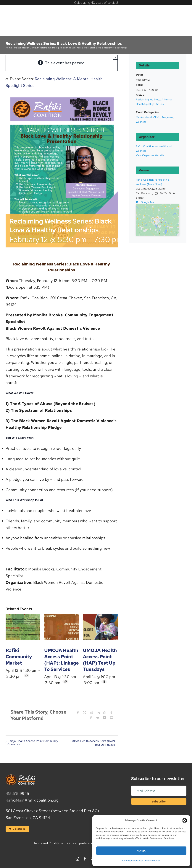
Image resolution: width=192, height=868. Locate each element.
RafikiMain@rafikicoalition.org (32, 800)
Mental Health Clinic (148, 117)
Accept (141, 850)
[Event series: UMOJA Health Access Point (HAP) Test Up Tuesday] (104, 682)
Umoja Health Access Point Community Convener (33, 743)
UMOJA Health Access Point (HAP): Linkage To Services (62, 660)
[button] (185, 820)
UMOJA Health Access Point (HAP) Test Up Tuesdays (100, 660)
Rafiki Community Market (19, 657)
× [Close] (115, 57)
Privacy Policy (152, 861)
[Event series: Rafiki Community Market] (27, 675)
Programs (167, 117)
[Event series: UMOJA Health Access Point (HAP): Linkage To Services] (65, 682)
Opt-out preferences (132, 861)
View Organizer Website (150, 155)
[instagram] (78, 859)
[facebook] (85, 859)
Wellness (141, 122)
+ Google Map (147, 202)
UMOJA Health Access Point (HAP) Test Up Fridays (92, 743)
